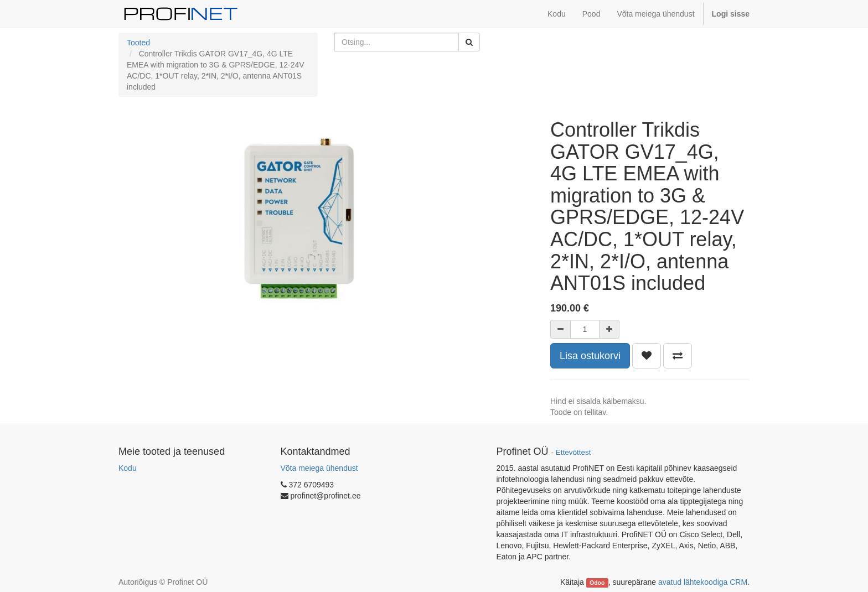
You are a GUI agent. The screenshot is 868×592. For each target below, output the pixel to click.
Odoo (597, 583)
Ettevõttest (573, 452)
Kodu (128, 468)
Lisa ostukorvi (590, 356)
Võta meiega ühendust (319, 468)
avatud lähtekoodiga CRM (703, 582)
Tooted (138, 43)
